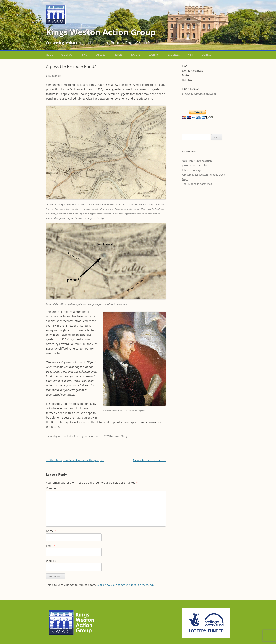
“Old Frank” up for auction (197, 161)
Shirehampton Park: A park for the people (75, 460)
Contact (207, 55)
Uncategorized (82, 436)
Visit (191, 55)
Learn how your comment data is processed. (125, 585)
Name (51, 531)
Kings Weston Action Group (101, 32)
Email (51, 546)
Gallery (154, 55)
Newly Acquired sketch (149, 460)
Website (51, 561)
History (118, 55)
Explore (100, 55)
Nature (136, 55)
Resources (173, 55)
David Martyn (121, 436)
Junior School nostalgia (196, 165)
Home (49, 55)
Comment (53, 488)
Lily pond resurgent (193, 170)
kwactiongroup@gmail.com (200, 94)
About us (66, 55)
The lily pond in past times (197, 184)
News (84, 55)
